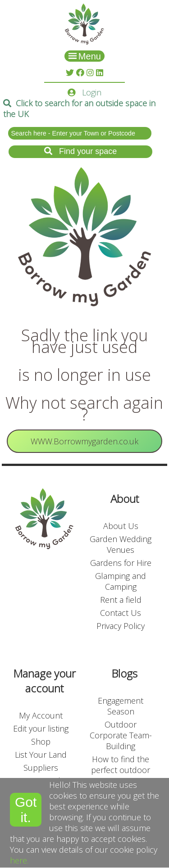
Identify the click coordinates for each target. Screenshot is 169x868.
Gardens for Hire (121, 563)
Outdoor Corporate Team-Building (121, 735)
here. (19, 860)
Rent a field (121, 600)
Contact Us (121, 613)
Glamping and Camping (121, 581)
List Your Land (41, 755)
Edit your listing (41, 728)
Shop (41, 741)
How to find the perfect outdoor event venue (121, 770)
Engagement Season (121, 706)
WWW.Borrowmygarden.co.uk (84, 441)
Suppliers (41, 768)
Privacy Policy (121, 626)
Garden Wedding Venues (121, 544)
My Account (41, 715)
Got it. (26, 810)
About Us (121, 526)
